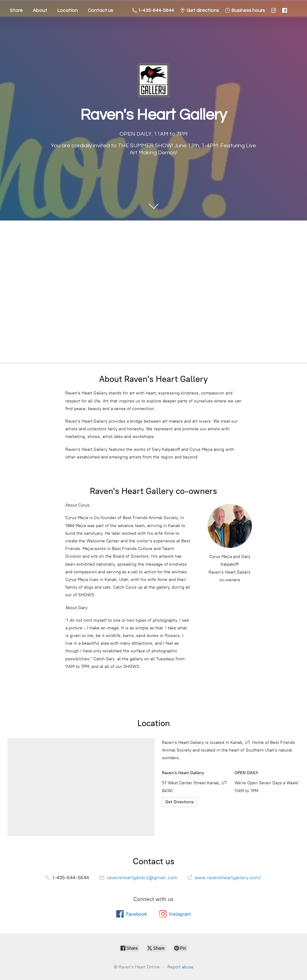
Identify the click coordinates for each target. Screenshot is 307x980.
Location (67, 10)
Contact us (100, 10)
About (40, 10)
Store (16, 10)
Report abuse (180, 967)
